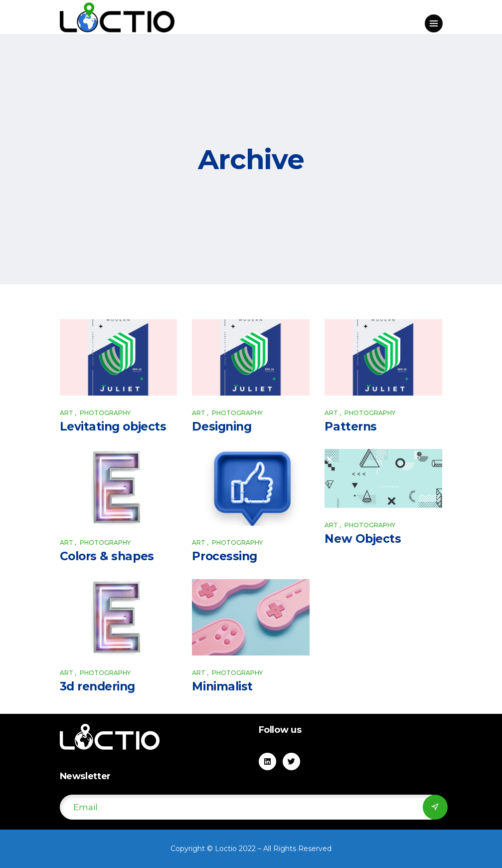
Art (67, 413)
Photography (105, 413)
